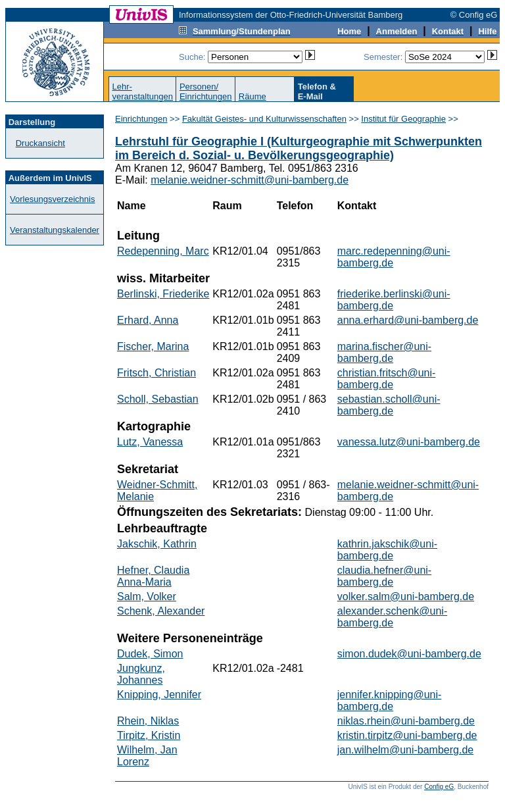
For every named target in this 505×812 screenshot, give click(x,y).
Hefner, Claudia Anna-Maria (153, 576)
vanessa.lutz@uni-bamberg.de (409, 442)
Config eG (439, 787)
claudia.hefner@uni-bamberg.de (384, 576)
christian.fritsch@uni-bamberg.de (387, 379)
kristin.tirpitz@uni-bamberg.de (407, 735)
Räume (252, 96)
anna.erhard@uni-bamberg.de (408, 320)
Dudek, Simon (150, 654)
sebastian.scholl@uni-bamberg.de (389, 405)
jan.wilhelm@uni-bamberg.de (405, 750)
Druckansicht (40, 143)
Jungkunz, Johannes (141, 674)
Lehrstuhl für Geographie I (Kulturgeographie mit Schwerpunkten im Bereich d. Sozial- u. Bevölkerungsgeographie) (299, 148)
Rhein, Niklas (148, 721)
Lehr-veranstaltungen (142, 91)
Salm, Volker (147, 596)
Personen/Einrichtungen (206, 91)
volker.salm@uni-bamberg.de (406, 596)
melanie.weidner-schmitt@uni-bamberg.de (250, 180)
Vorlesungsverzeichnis (52, 199)
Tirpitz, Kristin (149, 735)
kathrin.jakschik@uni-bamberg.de (387, 550)
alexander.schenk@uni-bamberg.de (392, 617)
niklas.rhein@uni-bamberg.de (406, 721)
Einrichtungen (141, 119)
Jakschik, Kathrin (157, 544)
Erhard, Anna (148, 320)
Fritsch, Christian (156, 373)
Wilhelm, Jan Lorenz (147, 756)
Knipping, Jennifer (159, 695)
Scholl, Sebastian (158, 399)
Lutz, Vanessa (150, 442)
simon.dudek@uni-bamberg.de (409, 654)
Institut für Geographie (403, 119)
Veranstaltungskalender (55, 230)
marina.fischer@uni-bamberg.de (384, 352)
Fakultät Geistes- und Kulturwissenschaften (264, 119)
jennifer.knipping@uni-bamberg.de (390, 700)
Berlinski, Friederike (163, 294)
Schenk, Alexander (161, 611)
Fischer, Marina (153, 346)
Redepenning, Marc (163, 251)
